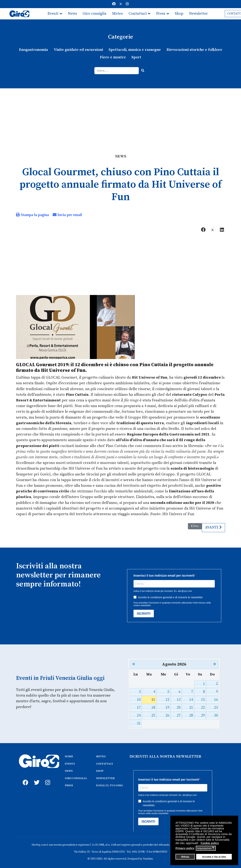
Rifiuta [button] (185, 857)
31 (139, 722)
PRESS (69, 784)
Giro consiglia (95, 14)
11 (153, 698)
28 (191, 714)
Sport (136, 57)
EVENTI (70, 762)
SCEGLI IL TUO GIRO (109, 784)
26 (167, 714)
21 (191, 706)
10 (139, 698)
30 (216, 714)
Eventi (53, 14)
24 (139, 714)
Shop (179, 14)
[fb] (24, 777)
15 (203, 698)
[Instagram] (127, 4)
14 (191, 698)
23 (216, 706)
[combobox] (117, 70)
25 (153, 714)
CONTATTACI (104, 762)
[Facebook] (114, 4)
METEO (101, 755)
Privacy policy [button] (185, 848)
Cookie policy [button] (210, 843)
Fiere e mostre (113, 57)
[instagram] (47, 777)
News (72, 14)
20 (179, 706)
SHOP (100, 769)
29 (203, 714)
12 (167, 698)
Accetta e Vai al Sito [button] (214, 857)
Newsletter (198, 14)
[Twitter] (121, 4)
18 (153, 706)
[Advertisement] (120, 116)
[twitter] (36, 777)
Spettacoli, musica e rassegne (135, 50)
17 (139, 706)
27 (179, 714)
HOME (69, 755)
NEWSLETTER (105, 777)
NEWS (69, 769)
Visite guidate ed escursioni (79, 50)
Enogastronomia (35, 50)
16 (216, 698)
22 (203, 706)
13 (179, 698)
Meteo (117, 14)
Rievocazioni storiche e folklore (193, 50)
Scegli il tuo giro (61, 25)
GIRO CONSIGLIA (76, 777)
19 (167, 706)
